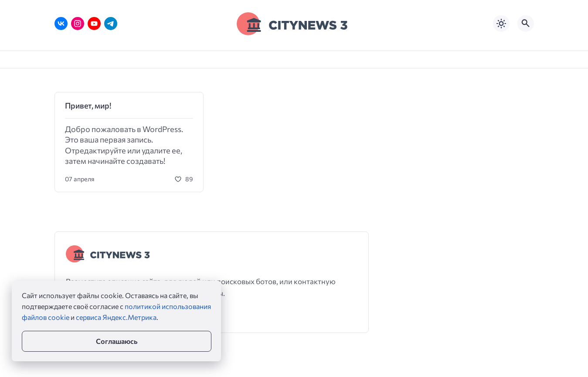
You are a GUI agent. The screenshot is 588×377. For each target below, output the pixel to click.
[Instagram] (78, 24)
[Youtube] (94, 24)
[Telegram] (111, 24)
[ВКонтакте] (61, 24)
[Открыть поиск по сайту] (526, 24)
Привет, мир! (88, 105)
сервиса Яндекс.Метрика (116, 317)
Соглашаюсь (117, 341)
